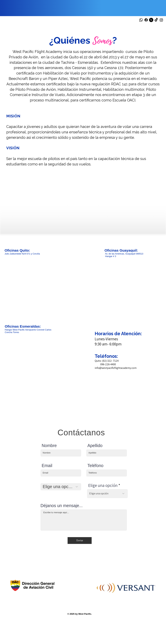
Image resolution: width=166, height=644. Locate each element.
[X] (151, 20)
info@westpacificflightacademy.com (116, 368)
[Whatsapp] (141, 20)
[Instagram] (161, 20)
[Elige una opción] (61, 487)
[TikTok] (156, 20)
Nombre (49, 446)
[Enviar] (80, 541)
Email (47, 466)
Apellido (95, 446)
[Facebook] (146, 20)
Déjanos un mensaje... (62, 506)
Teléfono (95, 466)
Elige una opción (103, 485)
